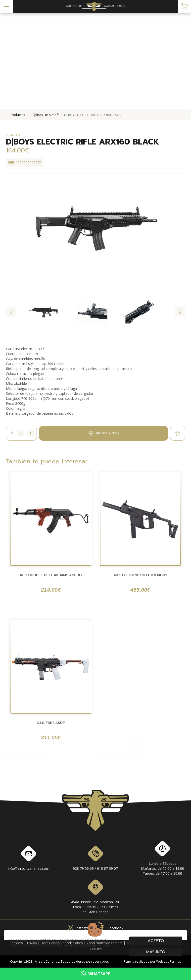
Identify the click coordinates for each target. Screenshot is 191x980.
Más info (156, 952)
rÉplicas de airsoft (45, 115)
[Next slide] (180, 312)
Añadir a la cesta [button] (103, 433)
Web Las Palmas (169, 961)
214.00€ (51, 590)
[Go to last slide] (11, 312)
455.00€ (140, 590)
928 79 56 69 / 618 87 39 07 (95, 859)
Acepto (156, 941)
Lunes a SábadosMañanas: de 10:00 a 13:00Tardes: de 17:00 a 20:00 (163, 859)
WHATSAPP (96, 974)
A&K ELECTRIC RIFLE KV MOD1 (140, 575)
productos (17, 115)
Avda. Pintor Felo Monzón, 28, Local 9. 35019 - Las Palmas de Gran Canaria (95, 898)
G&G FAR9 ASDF (51, 723)
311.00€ (51, 738)
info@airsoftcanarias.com (29, 859)
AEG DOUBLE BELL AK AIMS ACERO (51, 575)
